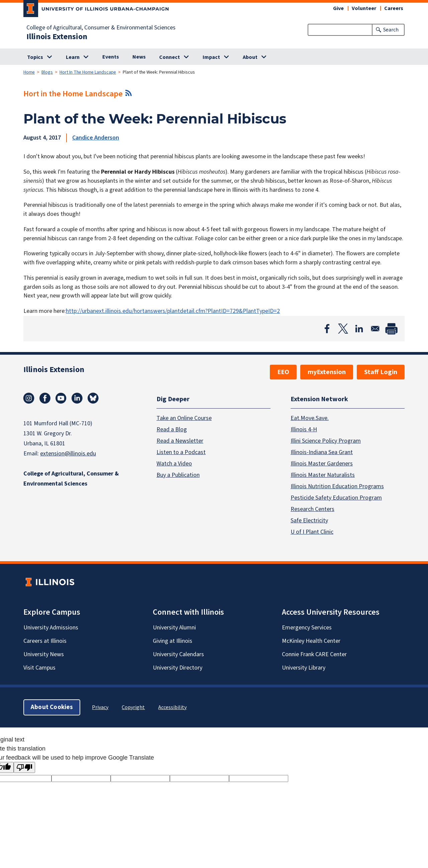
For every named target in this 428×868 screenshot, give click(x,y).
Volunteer (364, 8)
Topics (35, 57)
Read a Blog (172, 429)
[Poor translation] (24, 767)
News (139, 57)
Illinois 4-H (304, 429)
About (250, 57)
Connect (170, 57)
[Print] (391, 329)
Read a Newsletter (180, 441)
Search (391, 30)
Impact (211, 57)
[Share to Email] (375, 329)
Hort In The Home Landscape (88, 72)
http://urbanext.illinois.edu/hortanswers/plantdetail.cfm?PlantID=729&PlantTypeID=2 (173, 311)
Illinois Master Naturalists (323, 475)
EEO (283, 372)
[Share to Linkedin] (359, 329)
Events (111, 57)
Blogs (47, 72)
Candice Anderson (96, 138)
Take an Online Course (184, 418)
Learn (73, 57)
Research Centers (312, 509)
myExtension (327, 372)
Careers (394, 8)
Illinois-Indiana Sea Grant (322, 452)
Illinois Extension (57, 37)
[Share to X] (343, 329)
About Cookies (52, 707)
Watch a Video (174, 463)
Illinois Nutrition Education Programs (337, 486)
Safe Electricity (309, 520)
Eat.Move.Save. (310, 418)
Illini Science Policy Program (326, 441)
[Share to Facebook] (327, 329)
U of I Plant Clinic (312, 532)
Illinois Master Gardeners (322, 463)
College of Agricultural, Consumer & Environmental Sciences (101, 28)
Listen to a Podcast (181, 452)
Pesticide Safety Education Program (336, 497)
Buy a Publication (178, 475)
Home (29, 72)
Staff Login (381, 372)
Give (338, 8)
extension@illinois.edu (68, 454)
